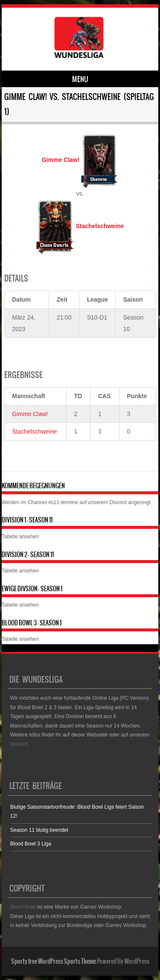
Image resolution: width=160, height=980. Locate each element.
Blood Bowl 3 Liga (31, 844)
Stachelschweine (34, 431)
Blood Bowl (23, 907)
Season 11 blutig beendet (39, 830)
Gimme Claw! (30, 414)
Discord (118, 502)
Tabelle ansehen (20, 537)
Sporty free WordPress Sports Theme (54, 961)
